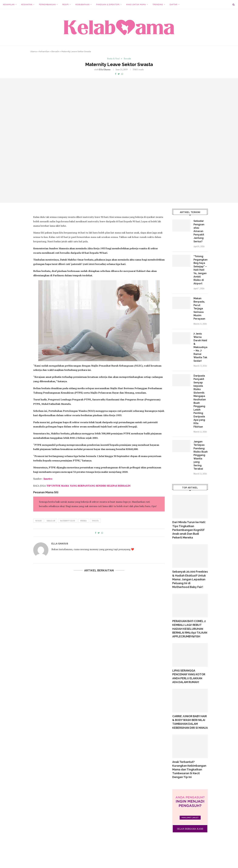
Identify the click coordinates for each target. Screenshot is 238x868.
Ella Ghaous (105, 69)
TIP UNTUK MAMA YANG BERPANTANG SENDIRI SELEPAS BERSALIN (88, 486)
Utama (33, 52)
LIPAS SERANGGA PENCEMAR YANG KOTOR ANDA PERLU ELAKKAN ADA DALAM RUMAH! (189, 676)
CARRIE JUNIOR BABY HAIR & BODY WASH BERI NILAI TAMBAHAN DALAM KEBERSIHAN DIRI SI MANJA (190, 722)
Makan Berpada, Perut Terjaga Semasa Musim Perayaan (199, 309)
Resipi (66, 4)
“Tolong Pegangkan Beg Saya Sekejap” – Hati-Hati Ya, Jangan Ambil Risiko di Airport (201, 270)
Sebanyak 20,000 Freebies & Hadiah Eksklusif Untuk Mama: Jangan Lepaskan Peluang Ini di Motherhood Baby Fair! (190, 579)
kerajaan (51, 521)
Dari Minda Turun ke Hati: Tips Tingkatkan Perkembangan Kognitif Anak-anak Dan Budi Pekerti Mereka (189, 530)
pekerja (84, 521)
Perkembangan (47, 4)
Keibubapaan (82, 4)
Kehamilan (9, 4)
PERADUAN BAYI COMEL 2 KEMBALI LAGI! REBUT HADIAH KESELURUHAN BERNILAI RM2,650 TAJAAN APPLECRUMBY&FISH (190, 629)
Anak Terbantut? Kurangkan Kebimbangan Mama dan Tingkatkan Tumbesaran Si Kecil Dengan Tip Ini (189, 770)
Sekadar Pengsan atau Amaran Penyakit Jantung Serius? (199, 231)
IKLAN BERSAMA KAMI (190, 829)
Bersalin (55, 52)
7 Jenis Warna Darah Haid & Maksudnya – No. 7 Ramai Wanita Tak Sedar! (200, 347)
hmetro (48, 479)
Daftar (174, 4)
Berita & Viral (113, 59)
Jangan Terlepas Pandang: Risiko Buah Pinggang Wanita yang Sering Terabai (201, 455)
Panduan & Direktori (108, 4)
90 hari (38, 521)
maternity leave (68, 521)
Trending (158, 4)
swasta (95, 521)
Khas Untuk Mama (136, 4)
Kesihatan (27, 4)
